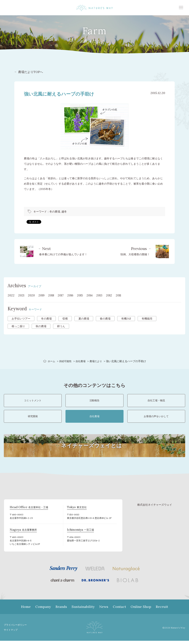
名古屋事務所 (22, 533)
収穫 (65, 319)
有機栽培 (147, 319)
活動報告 (94, 401)
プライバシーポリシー (16, 628)
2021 (22, 295)
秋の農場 (41, 326)
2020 (32, 295)
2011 (125, 295)
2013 (105, 295)
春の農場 (105, 319)
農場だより (97, 361)
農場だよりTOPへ (31, 72)
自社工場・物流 (156, 401)
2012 (115, 295)
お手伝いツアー (21, 319)
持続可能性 (65, 361)
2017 (64, 295)
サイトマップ (11, 633)
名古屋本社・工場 (27, 511)
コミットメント (33, 401)
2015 (84, 295)
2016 (74, 295)
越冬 (64, 212)
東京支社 (76, 511)
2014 (94, 295)
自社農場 (81, 361)
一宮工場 (80, 533)
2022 (11, 295)
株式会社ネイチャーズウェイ (155, 508)
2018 (53, 295)
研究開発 (33, 419)
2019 (43, 295)
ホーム (50, 361)
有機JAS (126, 319)
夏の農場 (84, 319)
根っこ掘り (18, 326)
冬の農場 (55, 212)
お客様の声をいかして (156, 419)
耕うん (61, 326)
